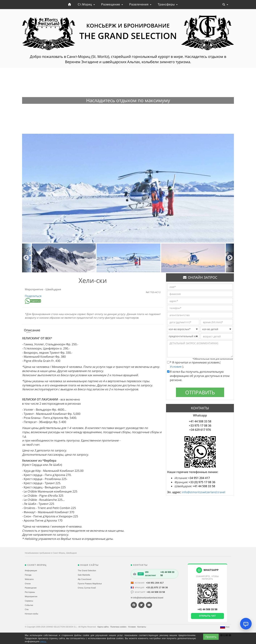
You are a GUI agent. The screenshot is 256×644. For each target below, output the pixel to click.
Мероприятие (34, 289)
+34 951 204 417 (155, 583)
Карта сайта (103, 627)
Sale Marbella (84, 575)
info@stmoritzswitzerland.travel (204, 492)
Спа (27, 609)
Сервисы (29, 601)
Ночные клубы (32, 614)
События (29, 605)
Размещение (112, 4)
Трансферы (168, 4)
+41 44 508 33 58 (156, 592)
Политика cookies (119, 627)
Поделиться (33, 296)
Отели (28, 584)
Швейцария (53, 289)
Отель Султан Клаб (87, 588)
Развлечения (140, 4)
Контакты (142, 627)
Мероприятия (31, 596)
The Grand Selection (87, 571)
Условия (176, 367)
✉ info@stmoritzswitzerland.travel (147, 598)
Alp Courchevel (85, 579)
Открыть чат (207, 616)
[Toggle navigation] (225, 5)
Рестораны (30, 592)
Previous (26, 258)
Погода (28, 575)
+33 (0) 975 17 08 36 (157, 587)
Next (230, 258)
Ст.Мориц (86, 4)
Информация (31, 571)
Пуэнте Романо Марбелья (90, 584)
